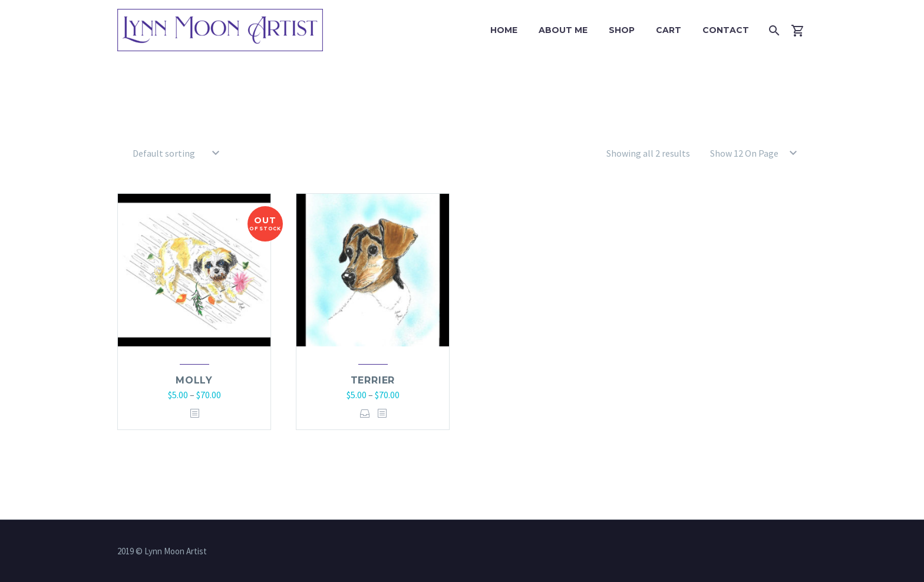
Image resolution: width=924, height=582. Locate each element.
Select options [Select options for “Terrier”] (365, 413)
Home (504, 30)
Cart (669, 30)
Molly (194, 380)
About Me (563, 30)
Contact (726, 30)
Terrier (373, 380)
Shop (622, 30)
